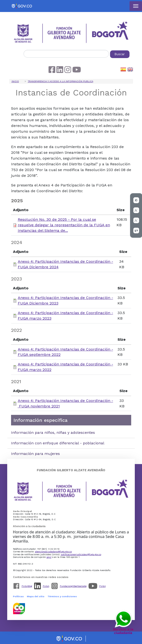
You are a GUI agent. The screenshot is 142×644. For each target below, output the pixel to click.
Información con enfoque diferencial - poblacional (58, 443)
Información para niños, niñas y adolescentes (53, 432)
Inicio (15, 81)
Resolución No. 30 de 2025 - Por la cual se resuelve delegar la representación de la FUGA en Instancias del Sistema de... (64, 225)
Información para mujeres (35, 454)
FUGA (46, 586)
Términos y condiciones (62, 596)
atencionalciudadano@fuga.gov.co (53, 552)
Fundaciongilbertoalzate (73, 586)
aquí (49, 557)
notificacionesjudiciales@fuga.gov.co (81, 554)
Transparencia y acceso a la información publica (61, 81)
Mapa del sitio (36, 596)
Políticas (18, 596)
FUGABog (27, 586)
